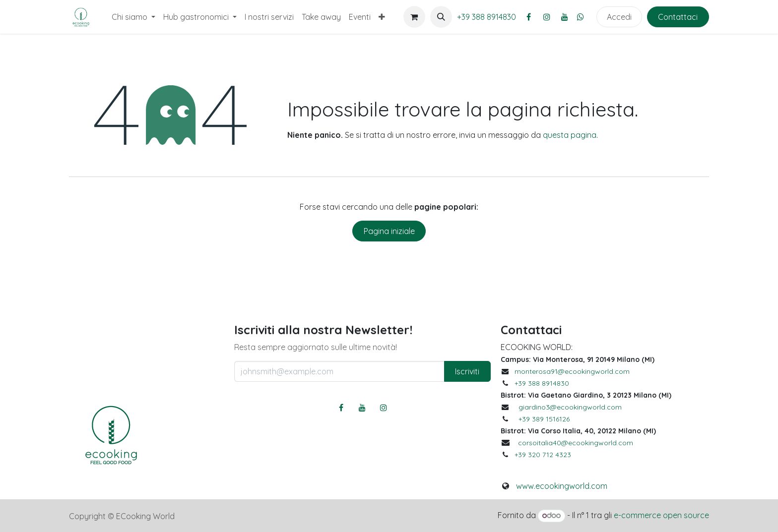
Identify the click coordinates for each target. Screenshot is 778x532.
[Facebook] (529, 17)
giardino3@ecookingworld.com (570, 407)
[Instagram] (547, 17)
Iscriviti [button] (467, 371)
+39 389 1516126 (544, 419)
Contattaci (678, 17)
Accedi (619, 17)
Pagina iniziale (389, 231)
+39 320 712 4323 (543, 455)
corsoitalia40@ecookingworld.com (576, 443)
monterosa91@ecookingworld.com (572, 371)
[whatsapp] (581, 17)
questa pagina (570, 135)
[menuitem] (133, 17)
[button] (441, 17)
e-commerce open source (661, 515)
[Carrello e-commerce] (414, 17)
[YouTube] (565, 17)
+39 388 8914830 (486, 17)
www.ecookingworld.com (562, 486)
